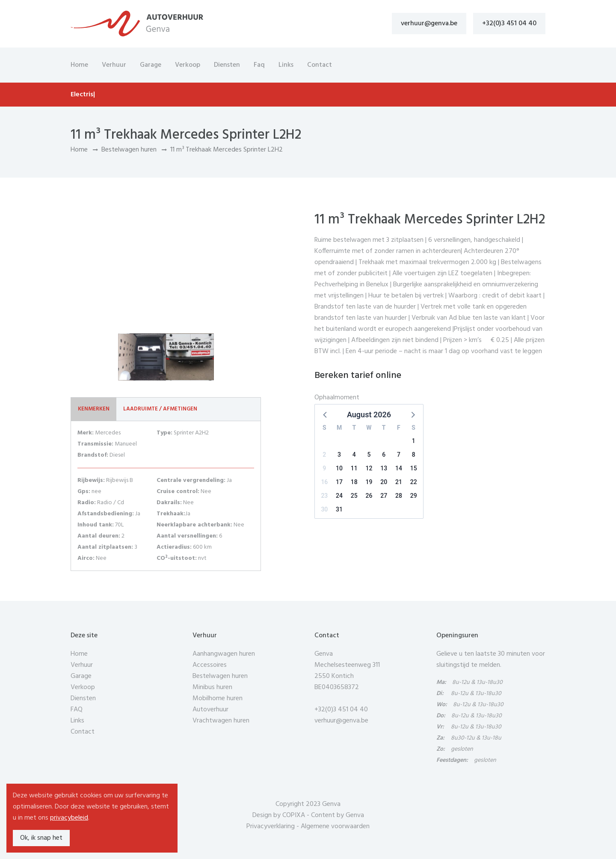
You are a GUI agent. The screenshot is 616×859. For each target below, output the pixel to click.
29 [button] (414, 496)
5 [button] (369, 455)
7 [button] (399, 455)
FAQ (77, 710)
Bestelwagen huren (129, 150)
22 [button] (414, 482)
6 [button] (384, 455)
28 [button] (399, 496)
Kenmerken (94, 409)
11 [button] (354, 468)
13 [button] (384, 468)
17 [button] (339, 482)
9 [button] (324, 468)
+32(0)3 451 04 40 (509, 24)
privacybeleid (69, 818)
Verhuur (114, 65)
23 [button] (324, 496)
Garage (151, 65)
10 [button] (339, 468)
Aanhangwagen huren (224, 654)
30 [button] (324, 509)
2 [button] (324, 455)
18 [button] (354, 482)
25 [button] (354, 496)
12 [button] (369, 468)
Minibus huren (212, 687)
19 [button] (369, 482)
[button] (326, 414)
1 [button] (414, 441)
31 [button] (339, 509)
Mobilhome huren (218, 698)
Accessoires (210, 665)
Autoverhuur (210, 710)
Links (286, 65)
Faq (259, 65)
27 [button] (384, 496)
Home (79, 65)
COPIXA (294, 815)
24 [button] (339, 496)
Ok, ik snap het (41, 838)
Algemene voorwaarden (335, 826)
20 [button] (384, 482)
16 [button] (324, 482)
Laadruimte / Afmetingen (160, 409)
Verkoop (188, 65)
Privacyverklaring (271, 826)
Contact (320, 65)
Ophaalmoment (337, 398)
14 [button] (399, 468)
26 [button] (369, 496)
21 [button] (399, 482)
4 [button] (354, 455)
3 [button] (339, 455)
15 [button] (414, 468)
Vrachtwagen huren (221, 721)
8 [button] (414, 455)
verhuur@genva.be (429, 24)
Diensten (227, 65)
